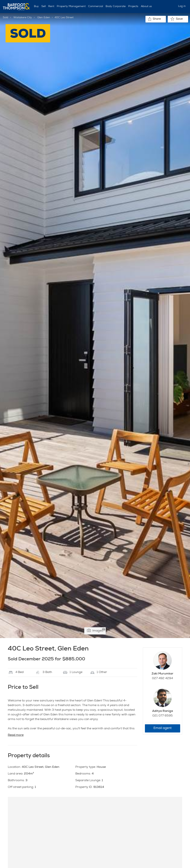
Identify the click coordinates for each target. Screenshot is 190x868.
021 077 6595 (163, 716)
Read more (16, 735)
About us (146, 7)
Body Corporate (116, 7)
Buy (36, 7)
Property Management (71, 7)
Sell (44, 7)
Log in (182, 6)
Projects (133, 7)
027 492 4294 (162, 679)
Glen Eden (44, 18)
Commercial (96, 7)
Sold (5, 18)
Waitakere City (23, 18)
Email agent (163, 728)
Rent (51, 7)
